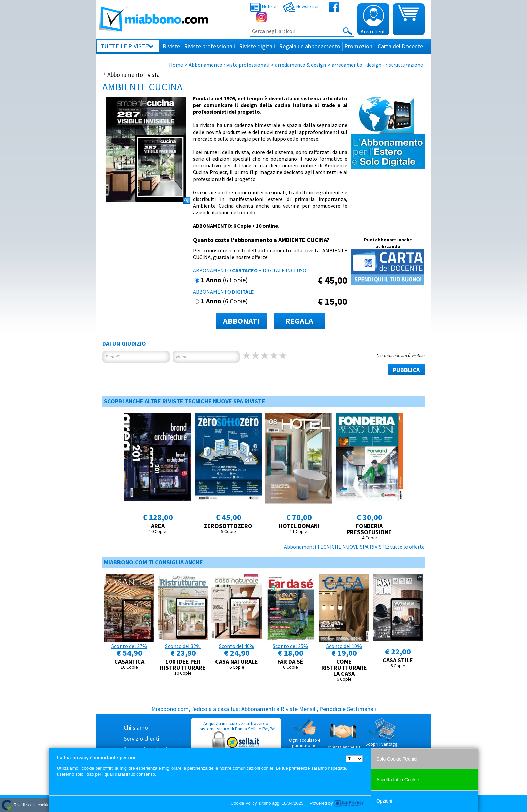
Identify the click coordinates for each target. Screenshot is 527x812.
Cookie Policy (244, 803)
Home (176, 65)
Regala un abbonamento (310, 46)
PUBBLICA (406, 370)
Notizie (263, 6)
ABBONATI (241, 321)
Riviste (171, 46)
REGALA (299, 321)
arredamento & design (300, 65)
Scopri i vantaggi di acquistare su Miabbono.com (382, 738)
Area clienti (374, 20)
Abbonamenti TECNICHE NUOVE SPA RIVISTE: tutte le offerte (354, 547)
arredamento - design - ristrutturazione (377, 65)
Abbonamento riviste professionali (229, 65)
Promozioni (359, 46)
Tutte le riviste (125, 46)
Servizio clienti (141, 738)
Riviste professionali (209, 46)
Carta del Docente (400, 46)
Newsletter (301, 6)
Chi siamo (136, 728)
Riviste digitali (257, 46)
